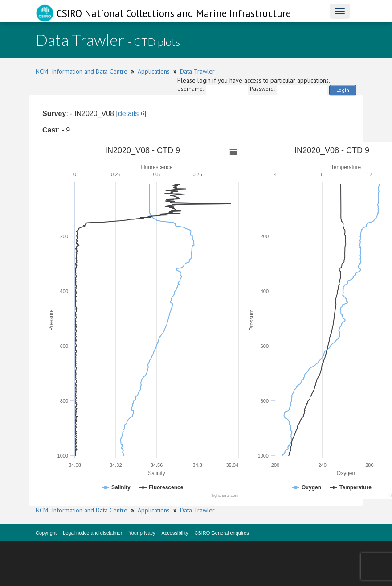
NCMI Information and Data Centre (82, 71)
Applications (154, 71)
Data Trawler (197, 71)
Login (343, 90)
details (128, 113)
